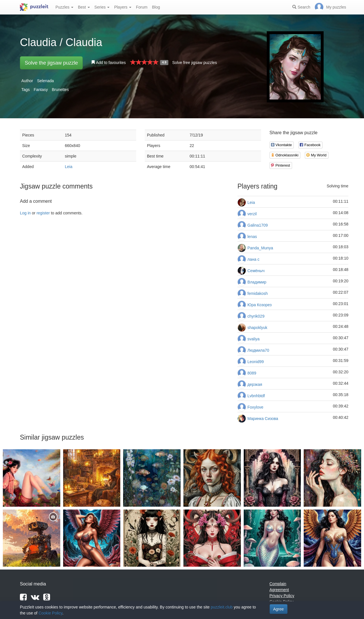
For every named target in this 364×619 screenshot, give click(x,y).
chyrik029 (256, 316)
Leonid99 (256, 362)
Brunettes (60, 90)
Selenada (45, 81)
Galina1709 (258, 225)
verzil (252, 214)
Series (102, 7)
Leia (69, 167)
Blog (156, 7)
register (43, 213)
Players (123, 7)
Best (84, 7)
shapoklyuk (257, 328)
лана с (253, 259)
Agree (279, 609)
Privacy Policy (282, 596)
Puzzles (64, 7)
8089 (252, 373)
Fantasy (41, 90)
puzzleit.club (222, 607)
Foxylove (255, 407)
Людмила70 (258, 350)
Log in (25, 213)
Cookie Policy (50, 613)
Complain (278, 584)
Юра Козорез (259, 305)
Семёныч (256, 271)
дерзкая (255, 384)
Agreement (279, 590)
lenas (252, 237)
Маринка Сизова (263, 419)
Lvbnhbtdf (256, 396)
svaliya (254, 339)
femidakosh (258, 293)
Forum (142, 7)
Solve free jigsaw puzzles (194, 63)
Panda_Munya (260, 248)
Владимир (257, 282)
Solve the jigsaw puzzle (51, 63)
